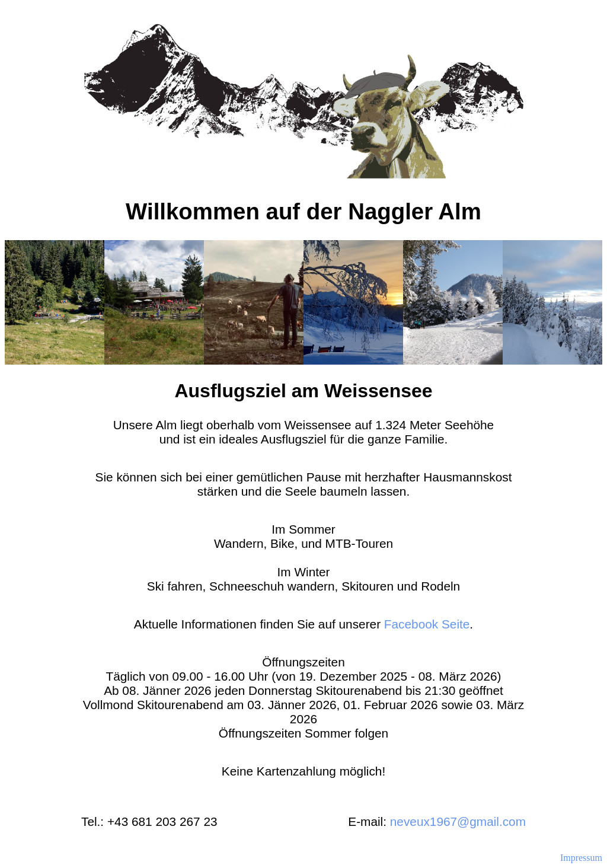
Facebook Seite (427, 624)
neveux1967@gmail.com (458, 821)
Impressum (581, 858)
